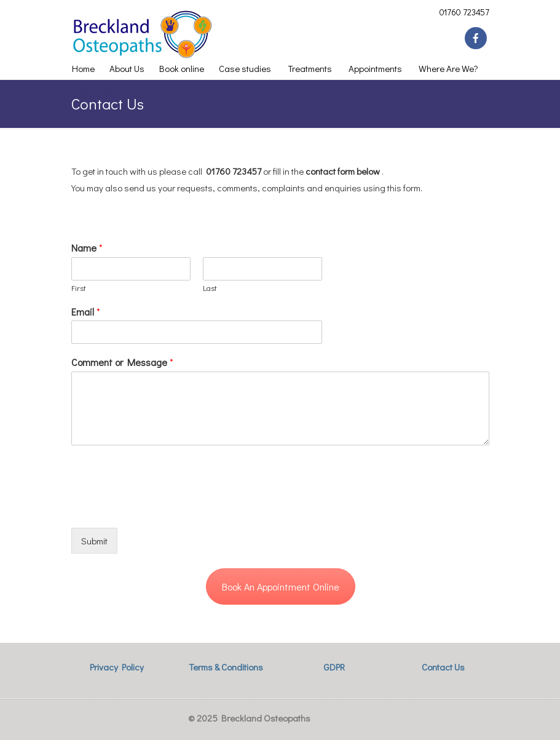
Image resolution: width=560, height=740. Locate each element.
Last (210, 288)
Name (87, 248)
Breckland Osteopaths (148, 34)
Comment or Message (122, 362)
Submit (94, 541)
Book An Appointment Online (281, 587)
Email (86, 312)
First (79, 288)
